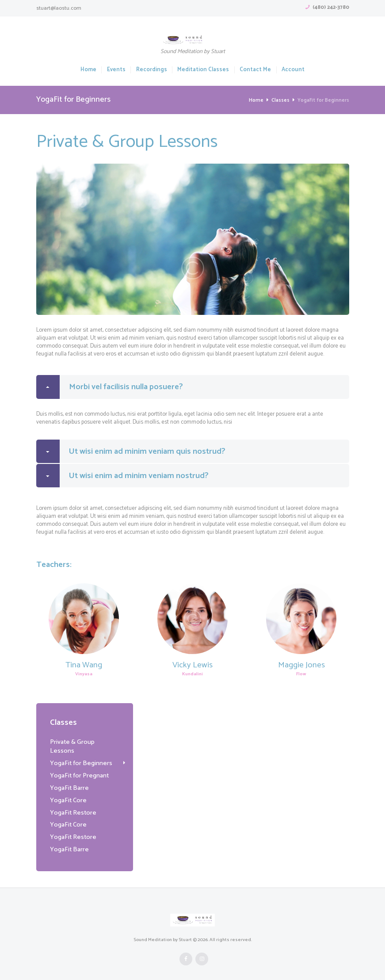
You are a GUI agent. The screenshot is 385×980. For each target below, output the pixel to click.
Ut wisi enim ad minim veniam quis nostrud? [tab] (131, 452)
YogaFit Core (68, 792)
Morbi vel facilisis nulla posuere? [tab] (110, 387)
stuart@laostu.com (59, 8)
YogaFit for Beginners (81, 755)
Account (293, 70)
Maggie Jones (301, 666)
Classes (280, 100)
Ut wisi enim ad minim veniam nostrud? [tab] (123, 477)
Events (116, 70)
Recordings (152, 70)
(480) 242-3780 (331, 7)
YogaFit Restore (73, 804)
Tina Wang (84, 666)
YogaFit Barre (69, 780)
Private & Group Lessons (84, 743)
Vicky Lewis (192, 666)
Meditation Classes (203, 70)
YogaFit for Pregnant (79, 768)
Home (88, 70)
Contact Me (255, 70)
